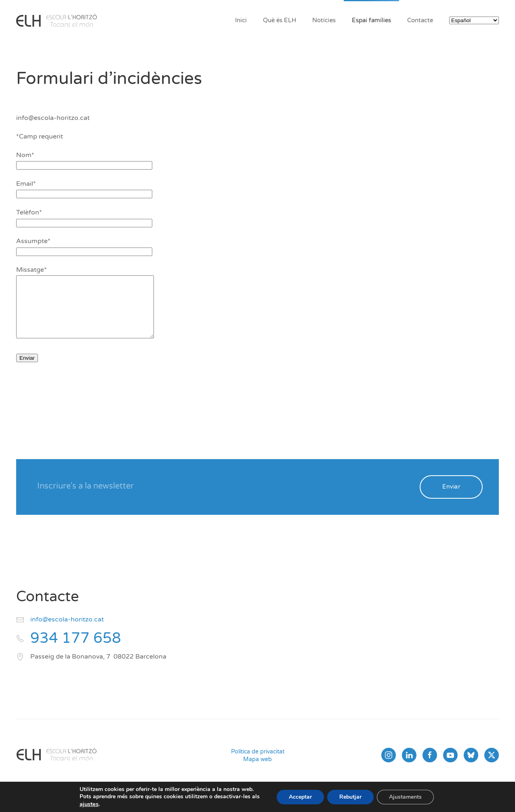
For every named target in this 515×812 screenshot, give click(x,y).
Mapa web (257, 771)
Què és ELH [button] (280, 20)
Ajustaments (405, 797)
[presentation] (78, 399)
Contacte (420, 20)
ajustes (89, 804)
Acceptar (300, 797)
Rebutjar (350, 797)
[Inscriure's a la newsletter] (223, 498)
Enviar (451, 499)
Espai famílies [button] (371, 20)
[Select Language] (474, 20)
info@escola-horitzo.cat (67, 632)
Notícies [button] (324, 20)
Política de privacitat (258, 764)
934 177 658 (76, 650)
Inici (241, 20)
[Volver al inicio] (57, 20)
